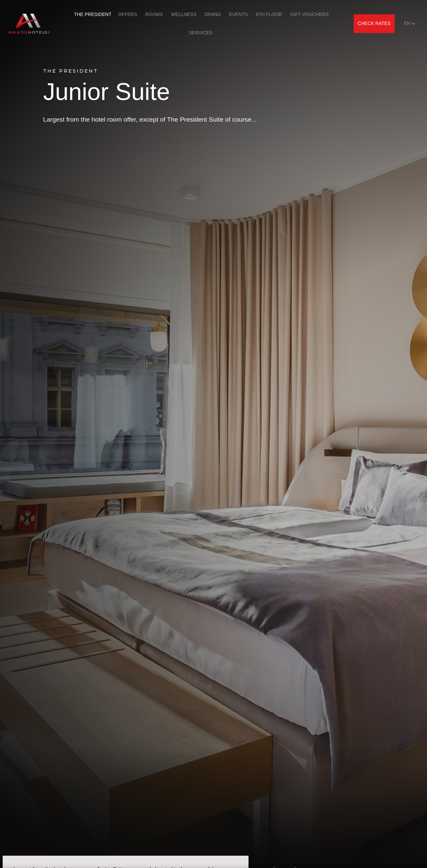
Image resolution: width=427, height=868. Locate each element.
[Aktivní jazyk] (409, 23)
